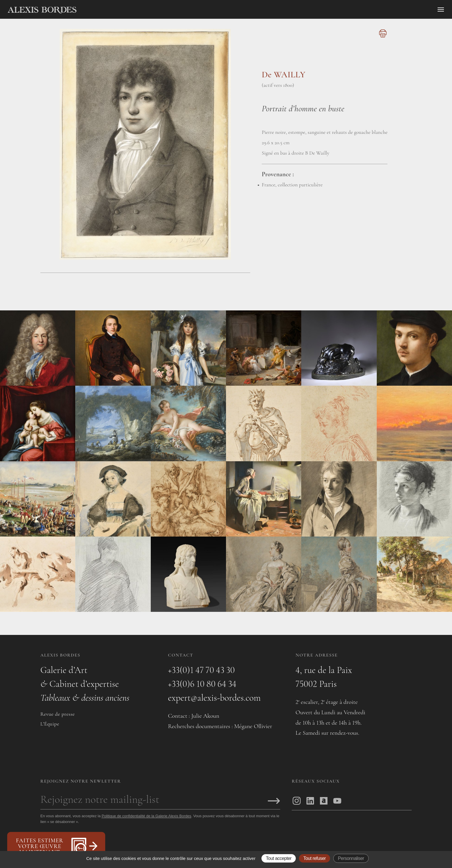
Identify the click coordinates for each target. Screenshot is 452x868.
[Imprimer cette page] (382, 37)
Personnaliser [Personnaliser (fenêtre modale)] (351, 858)
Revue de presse (58, 714)
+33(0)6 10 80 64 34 (202, 684)
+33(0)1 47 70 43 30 (201, 670)
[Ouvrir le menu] (441, 10)
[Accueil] (91, 10)
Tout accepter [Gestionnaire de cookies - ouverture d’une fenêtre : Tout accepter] (279, 858)
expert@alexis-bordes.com (214, 698)
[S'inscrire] (274, 801)
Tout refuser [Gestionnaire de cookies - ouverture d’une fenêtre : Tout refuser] (314, 858)
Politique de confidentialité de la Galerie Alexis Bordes (146, 816)
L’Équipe (50, 724)
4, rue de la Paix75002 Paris (324, 677)
